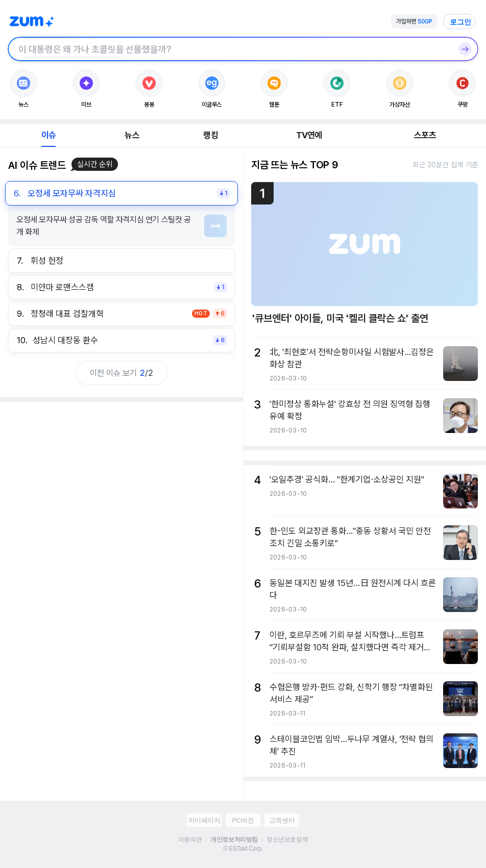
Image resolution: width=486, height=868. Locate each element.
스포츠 (425, 135)
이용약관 (190, 839)
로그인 (460, 22)
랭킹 (210, 135)
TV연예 (309, 135)
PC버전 (243, 820)
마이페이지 (204, 820)
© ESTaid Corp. (243, 849)
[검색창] (230, 49)
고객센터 (282, 820)
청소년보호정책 (287, 839)
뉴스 (132, 135)
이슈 (48, 135)
